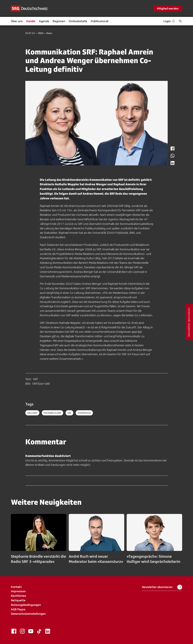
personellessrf (52, 413)
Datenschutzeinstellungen (28, 614)
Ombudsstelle (78, 21)
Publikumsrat (100, 21)
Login (169, 21)
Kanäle (31, 21)
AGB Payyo (18, 609)
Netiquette (18, 600)
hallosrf (32, 413)
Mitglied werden (168, 8)
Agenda (44, 21)
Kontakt (16, 587)
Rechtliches (18, 596)
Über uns (17, 21)
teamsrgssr (84, 413)
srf (69, 413)
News (49, 33)
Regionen (59, 21)
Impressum (18, 591)
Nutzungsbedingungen (26, 605)
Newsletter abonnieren (162, 587)
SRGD (41, 33)
